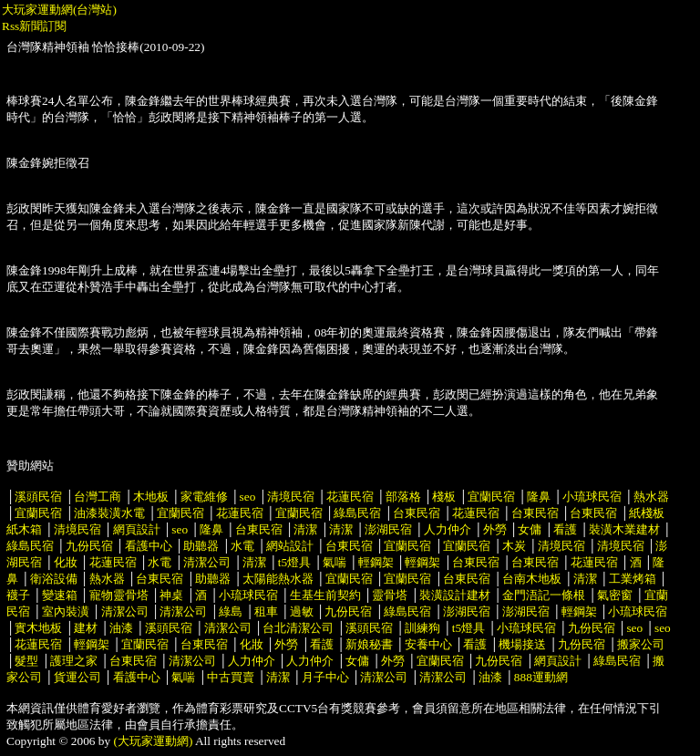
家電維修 (204, 497)
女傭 (530, 529)
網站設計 (290, 546)
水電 (242, 546)
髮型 (26, 661)
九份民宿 (89, 546)
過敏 (302, 611)
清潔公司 (207, 562)
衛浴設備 (54, 579)
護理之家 (74, 661)
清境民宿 (291, 497)
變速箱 (60, 595)
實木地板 (38, 628)
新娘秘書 (369, 644)
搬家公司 (641, 644)
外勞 (495, 529)
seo (248, 497)
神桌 (171, 595)
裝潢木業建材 (624, 529)
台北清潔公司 (298, 628)
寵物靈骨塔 (119, 595)
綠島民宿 (357, 513)
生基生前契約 (327, 595)
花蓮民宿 (350, 497)
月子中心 (325, 677)
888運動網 (541, 677)
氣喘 (335, 562)
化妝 (66, 562)
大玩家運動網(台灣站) (59, 10)
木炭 (514, 546)
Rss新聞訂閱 (34, 26)
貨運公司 (77, 677)
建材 (86, 628)
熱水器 (651, 497)
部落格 (403, 497)
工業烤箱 (633, 579)
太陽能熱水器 (278, 579)
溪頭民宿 (38, 497)
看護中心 (149, 546)
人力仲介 (448, 529)
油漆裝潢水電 (109, 513)
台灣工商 (98, 497)
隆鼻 (539, 497)
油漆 (121, 628)
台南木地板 (532, 579)
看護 (565, 529)
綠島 (231, 611)
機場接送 (522, 644)
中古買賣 (231, 677)
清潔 (305, 529)
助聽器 (201, 546)
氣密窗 (615, 595)
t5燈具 (294, 562)
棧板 (444, 497)
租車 (266, 611)
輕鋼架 (376, 562)
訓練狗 (422, 628)
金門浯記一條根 (544, 595)
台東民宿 (417, 513)
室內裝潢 (66, 611)
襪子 (18, 595)
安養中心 (428, 644)
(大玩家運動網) (154, 741)
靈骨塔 (390, 595)
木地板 (151, 497)
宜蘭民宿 (491, 497)
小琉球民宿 (592, 497)
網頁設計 (137, 529)
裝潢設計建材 (455, 595)
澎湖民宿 (388, 529)
